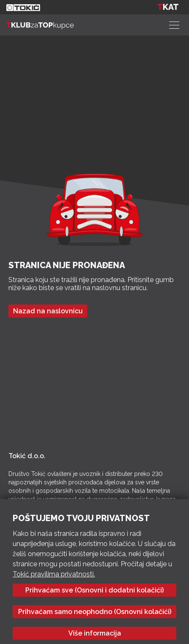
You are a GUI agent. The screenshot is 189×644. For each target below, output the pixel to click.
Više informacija (95, 633)
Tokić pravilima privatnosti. (54, 574)
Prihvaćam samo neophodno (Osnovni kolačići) (95, 612)
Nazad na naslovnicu (48, 311)
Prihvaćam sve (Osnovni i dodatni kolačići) (94, 590)
